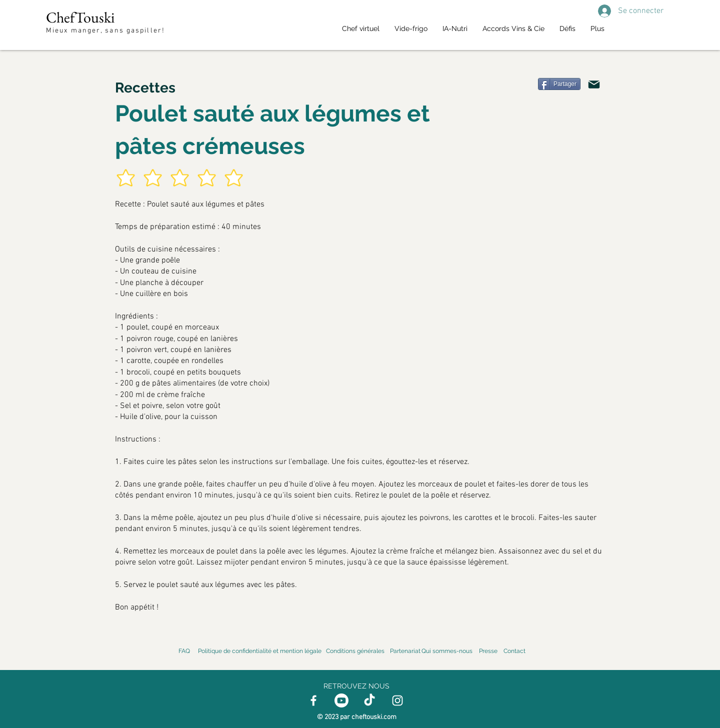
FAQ (184, 651)
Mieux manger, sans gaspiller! (107, 31)
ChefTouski (80, 17)
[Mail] (594, 84)
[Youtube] (341, 700)
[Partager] (559, 84)
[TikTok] (369, 700)
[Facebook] (313, 700)
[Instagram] (397, 700)
